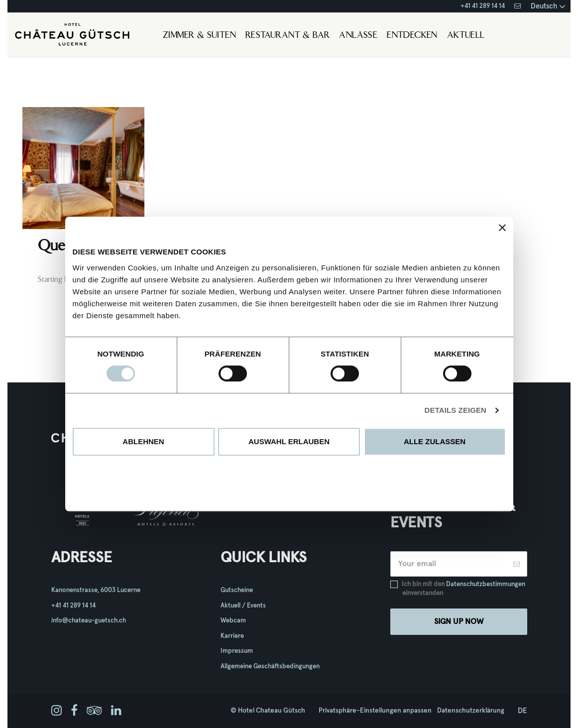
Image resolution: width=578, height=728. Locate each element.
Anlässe (358, 36)
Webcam (233, 621)
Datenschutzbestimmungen (486, 584)
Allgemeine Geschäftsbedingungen (270, 667)
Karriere (232, 636)
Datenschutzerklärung (471, 711)
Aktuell (466, 36)
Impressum (237, 651)
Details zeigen (456, 410)
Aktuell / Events (243, 606)
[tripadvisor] (94, 711)
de (522, 711)
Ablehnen (143, 441)
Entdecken (412, 36)
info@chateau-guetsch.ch (89, 621)
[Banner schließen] (502, 228)
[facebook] (74, 711)
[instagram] (57, 711)
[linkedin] (116, 711)
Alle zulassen (435, 441)
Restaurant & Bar (288, 36)
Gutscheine (237, 590)
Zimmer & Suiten (199, 36)
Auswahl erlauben (289, 441)
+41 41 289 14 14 (483, 6)
